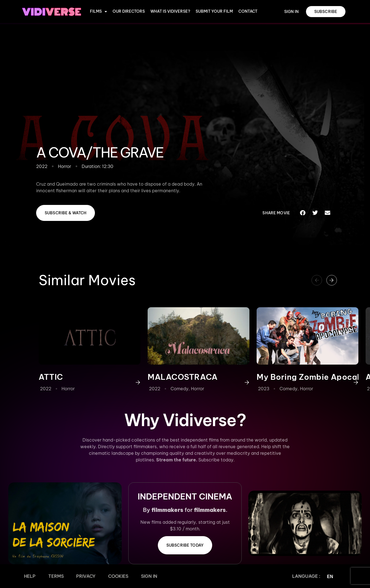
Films (99, 12)
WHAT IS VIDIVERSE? (170, 11)
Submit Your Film (214, 11)
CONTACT (248, 11)
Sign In (132, 576)
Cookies (105, 576)
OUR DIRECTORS (129, 11)
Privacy (76, 576)
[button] (303, 213)
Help (28, 576)
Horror (68, 389)
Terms (50, 576)
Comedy (179, 389)
